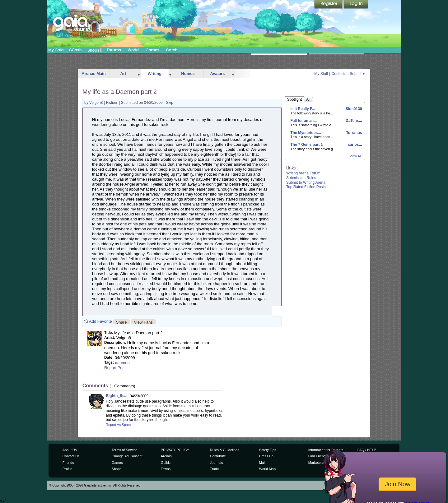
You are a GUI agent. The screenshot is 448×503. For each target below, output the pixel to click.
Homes (188, 74)
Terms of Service (124, 450)
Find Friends (318, 456)
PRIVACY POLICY (175, 450)
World (133, 50)
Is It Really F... (303, 109)
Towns (166, 469)
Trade (214, 469)
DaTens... (353, 121)
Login (356, 5)
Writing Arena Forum (303, 173)
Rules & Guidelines (225, 450)
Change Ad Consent (127, 456)
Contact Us (71, 456)
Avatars (217, 74)
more (139, 74)
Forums (114, 50)
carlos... (355, 145)
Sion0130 (353, 109)
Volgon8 (97, 103)
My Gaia (56, 50)
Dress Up (266, 456)
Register (329, 5)
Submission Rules (301, 178)
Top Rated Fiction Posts (306, 187)
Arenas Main (93, 74)
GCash (75, 50)
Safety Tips (268, 450)
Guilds (166, 463)
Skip (169, 103)
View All (356, 156)
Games (152, 50)
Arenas (166, 456)
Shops (95, 50)
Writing (155, 74)
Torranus (353, 133)
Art (123, 74)
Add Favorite (100, 321)
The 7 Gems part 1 (307, 145)
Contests (339, 74)
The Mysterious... (306, 133)
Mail (262, 463)
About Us (70, 450)
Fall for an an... (304, 121)
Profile (67, 469)
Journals (217, 463)
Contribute (218, 456)
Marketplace (318, 463)
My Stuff (321, 74)
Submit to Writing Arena (306, 182)
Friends (68, 463)
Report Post (115, 368)
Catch (172, 50)
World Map (267, 469)
